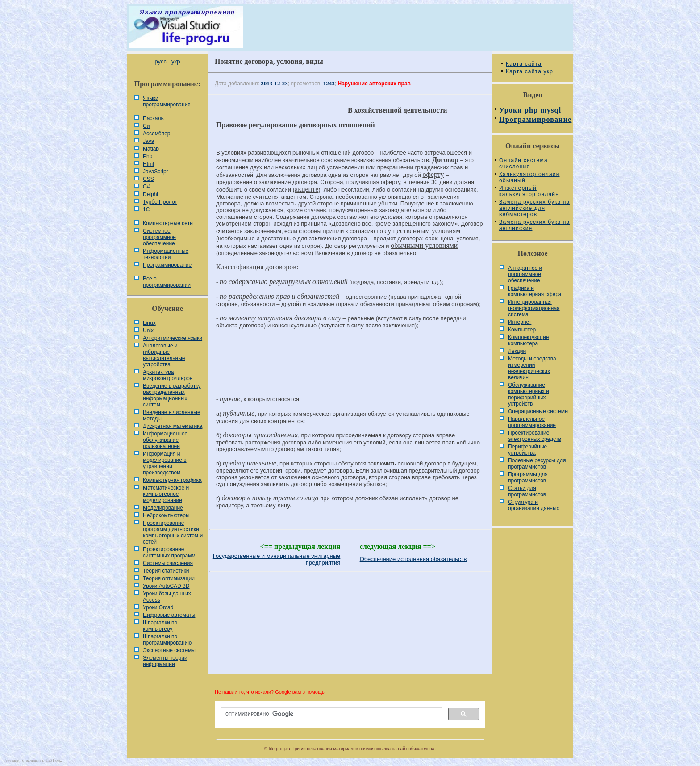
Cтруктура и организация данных (534, 505)
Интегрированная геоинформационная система (534, 308)
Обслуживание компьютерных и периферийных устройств (529, 394)
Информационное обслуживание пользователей (165, 440)
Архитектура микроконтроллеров (168, 375)
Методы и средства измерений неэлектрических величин (532, 368)
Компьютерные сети (168, 223)
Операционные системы (538, 411)
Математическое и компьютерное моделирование (166, 494)
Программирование (167, 265)
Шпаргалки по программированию (167, 640)
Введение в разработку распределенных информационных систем (172, 395)
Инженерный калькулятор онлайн (529, 191)
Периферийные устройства (527, 450)
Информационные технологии (166, 254)
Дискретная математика (173, 426)
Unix (148, 331)
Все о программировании (167, 282)
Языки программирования (167, 101)
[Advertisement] (350, 366)
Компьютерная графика (172, 480)
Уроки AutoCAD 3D (166, 586)
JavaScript (155, 172)
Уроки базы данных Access (167, 597)
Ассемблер (156, 134)
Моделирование (163, 508)
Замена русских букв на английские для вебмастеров (534, 208)
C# (146, 187)
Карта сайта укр (529, 71)
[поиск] (331, 714)
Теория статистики (166, 571)
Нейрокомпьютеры (166, 515)
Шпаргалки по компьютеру (160, 626)
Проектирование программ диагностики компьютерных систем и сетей (173, 532)
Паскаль (153, 118)
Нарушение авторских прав (374, 84)
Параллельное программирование (532, 422)
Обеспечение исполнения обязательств (413, 559)
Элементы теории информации (165, 661)
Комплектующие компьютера (528, 340)
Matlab (151, 149)
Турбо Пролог (160, 202)
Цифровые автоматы (169, 615)
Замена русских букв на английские (534, 225)
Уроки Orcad (158, 607)
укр (176, 61)
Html (148, 164)
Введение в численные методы (172, 415)
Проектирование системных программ (169, 553)
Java (148, 141)
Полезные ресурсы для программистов (537, 464)
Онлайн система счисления (523, 163)
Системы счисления (168, 563)
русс (160, 61)
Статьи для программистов (527, 491)
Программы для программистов (528, 477)
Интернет (520, 322)
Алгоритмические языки (173, 338)
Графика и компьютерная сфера (535, 291)
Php (148, 156)
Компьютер (522, 330)
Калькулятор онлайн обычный (529, 177)
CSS (148, 179)
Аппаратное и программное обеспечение (525, 274)
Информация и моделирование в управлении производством (165, 463)
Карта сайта (524, 64)
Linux (149, 323)
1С (146, 209)
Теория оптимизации (169, 578)
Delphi (150, 194)
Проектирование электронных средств (535, 436)
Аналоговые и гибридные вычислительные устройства (164, 355)
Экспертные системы (169, 650)
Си (146, 126)
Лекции (517, 351)
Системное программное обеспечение (159, 237)
